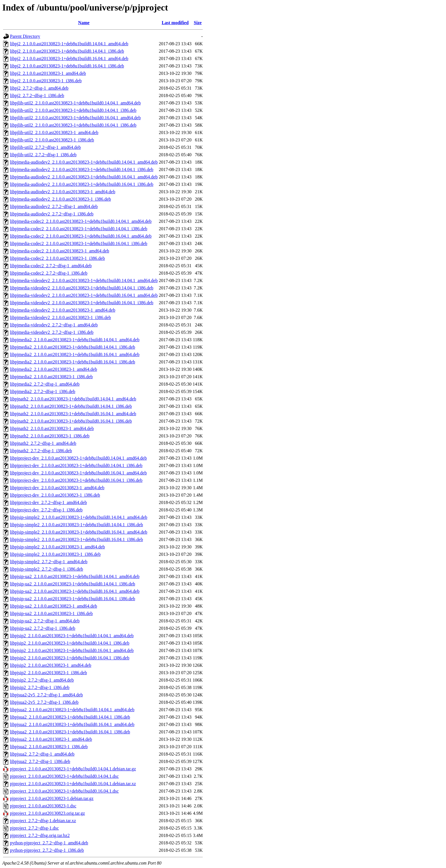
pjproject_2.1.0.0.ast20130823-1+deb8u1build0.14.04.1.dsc (64, 776)
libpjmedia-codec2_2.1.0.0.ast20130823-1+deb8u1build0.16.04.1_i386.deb (79, 243)
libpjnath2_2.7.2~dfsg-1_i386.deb (41, 451)
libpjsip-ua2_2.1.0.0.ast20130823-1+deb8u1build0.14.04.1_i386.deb (73, 584)
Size (198, 23)
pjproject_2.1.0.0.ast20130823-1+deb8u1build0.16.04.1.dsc (64, 791)
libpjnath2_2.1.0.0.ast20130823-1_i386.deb (50, 436)
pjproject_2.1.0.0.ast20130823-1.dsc (43, 806)
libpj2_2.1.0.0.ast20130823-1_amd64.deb (48, 73)
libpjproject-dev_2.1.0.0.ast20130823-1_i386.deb (55, 495)
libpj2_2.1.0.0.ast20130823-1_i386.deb (46, 81)
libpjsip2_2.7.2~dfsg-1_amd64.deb (42, 680)
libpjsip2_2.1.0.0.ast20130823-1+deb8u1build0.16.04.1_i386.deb (70, 658)
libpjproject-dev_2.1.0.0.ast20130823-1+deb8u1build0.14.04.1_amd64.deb (78, 458)
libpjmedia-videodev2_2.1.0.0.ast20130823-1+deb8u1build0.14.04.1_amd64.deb (84, 280)
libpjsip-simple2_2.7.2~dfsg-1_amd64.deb (49, 562)
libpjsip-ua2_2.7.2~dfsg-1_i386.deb (43, 628)
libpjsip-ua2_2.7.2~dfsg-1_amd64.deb (45, 621)
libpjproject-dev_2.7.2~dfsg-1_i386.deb (46, 510)
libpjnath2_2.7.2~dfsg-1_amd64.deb (43, 443)
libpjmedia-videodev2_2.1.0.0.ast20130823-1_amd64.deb (63, 310)
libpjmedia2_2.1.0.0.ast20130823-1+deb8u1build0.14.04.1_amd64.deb (75, 340)
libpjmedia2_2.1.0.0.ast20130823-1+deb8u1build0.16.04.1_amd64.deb (75, 354)
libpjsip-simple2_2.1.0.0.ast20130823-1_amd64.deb (57, 547)
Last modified (175, 23)
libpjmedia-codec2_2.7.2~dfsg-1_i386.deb (49, 273)
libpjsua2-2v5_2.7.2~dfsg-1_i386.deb (44, 702)
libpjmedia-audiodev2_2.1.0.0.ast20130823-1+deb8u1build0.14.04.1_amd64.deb (84, 162)
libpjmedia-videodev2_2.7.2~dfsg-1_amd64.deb (54, 325)
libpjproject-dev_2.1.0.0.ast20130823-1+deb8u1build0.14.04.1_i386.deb (76, 465)
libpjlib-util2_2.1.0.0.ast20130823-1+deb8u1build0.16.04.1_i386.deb (73, 125)
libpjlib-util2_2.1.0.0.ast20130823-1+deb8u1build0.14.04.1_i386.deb (73, 110)
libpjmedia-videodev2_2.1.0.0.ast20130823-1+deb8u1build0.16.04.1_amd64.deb (84, 295)
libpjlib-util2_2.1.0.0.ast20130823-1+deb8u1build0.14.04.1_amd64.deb (75, 103)
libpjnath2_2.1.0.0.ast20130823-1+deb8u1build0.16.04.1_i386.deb (71, 421)
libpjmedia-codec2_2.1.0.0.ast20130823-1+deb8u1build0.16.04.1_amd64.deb (81, 236)
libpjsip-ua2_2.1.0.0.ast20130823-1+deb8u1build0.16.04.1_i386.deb (73, 599)
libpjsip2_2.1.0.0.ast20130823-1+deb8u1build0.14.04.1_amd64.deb (72, 636)
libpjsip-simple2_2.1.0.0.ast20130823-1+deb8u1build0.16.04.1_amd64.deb (79, 532)
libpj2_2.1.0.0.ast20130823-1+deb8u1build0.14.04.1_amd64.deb (69, 44)
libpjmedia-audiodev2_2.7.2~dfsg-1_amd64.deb (54, 206)
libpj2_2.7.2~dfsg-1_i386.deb (37, 95)
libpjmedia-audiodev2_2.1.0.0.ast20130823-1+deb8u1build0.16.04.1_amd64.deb (84, 177)
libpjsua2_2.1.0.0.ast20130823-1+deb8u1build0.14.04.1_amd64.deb (72, 710)
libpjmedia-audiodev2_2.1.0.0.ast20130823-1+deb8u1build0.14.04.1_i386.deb (82, 169)
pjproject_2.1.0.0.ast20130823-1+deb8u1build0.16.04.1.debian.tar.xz (73, 784)
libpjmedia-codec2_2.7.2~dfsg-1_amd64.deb (51, 266)
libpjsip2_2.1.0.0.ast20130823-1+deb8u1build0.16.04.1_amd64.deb (72, 650)
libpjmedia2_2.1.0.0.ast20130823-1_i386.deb (51, 377)
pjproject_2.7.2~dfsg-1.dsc (34, 828)
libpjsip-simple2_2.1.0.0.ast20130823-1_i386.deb (55, 554)
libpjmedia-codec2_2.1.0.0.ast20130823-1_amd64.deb (60, 251)
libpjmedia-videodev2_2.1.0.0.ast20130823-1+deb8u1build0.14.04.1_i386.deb (82, 288)
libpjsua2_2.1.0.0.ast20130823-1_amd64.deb (51, 739)
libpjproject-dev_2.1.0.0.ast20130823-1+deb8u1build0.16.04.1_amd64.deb (78, 473)
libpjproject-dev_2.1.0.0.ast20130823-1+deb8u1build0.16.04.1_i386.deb (76, 480)
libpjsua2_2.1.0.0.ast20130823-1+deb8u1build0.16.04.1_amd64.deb (72, 724)
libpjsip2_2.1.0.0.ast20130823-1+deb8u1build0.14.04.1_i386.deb (70, 643)
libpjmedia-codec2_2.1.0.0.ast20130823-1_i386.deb (57, 258)
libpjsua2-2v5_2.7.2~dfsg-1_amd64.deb (46, 695)
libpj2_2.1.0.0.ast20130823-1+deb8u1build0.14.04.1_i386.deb (67, 51)
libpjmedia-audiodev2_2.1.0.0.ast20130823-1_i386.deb (60, 199)
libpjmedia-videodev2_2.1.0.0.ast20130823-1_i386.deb (60, 317)
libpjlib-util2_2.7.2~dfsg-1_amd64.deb (45, 147)
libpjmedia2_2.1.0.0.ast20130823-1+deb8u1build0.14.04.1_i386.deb (73, 347)
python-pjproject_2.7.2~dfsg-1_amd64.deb (49, 843)
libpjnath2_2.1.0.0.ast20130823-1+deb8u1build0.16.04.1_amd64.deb (73, 414)
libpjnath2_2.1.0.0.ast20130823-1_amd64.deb (52, 428)
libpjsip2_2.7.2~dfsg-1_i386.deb (40, 687)
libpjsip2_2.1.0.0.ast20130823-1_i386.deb (48, 673)
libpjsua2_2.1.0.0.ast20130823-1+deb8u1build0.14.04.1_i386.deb (70, 717)
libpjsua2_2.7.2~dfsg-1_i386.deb (40, 761)
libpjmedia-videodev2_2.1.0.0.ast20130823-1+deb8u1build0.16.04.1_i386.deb (82, 303)
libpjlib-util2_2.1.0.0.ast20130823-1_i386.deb (52, 140)
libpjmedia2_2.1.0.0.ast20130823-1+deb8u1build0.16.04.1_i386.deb (73, 362)
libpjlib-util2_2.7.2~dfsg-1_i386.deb (43, 155)
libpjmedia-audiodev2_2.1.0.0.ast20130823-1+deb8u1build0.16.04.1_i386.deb (82, 184)
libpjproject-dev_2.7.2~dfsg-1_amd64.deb (48, 502)
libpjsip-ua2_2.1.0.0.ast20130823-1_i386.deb (51, 613)
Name (84, 23)
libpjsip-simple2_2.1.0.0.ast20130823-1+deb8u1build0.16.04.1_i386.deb (77, 539)
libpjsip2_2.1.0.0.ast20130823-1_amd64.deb (51, 665)
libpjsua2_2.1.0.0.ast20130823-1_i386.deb (49, 747)
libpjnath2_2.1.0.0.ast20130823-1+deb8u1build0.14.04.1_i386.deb (71, 406)
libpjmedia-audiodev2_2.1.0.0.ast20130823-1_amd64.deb (63, 192)
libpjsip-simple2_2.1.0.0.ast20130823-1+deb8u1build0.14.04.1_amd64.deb (79, 517)
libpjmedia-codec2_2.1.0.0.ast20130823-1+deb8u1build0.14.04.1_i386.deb (79, 229)
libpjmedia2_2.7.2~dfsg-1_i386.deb (43, 391)
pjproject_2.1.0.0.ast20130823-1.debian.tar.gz (52, 798)
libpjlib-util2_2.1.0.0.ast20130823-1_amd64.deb (54, 132)
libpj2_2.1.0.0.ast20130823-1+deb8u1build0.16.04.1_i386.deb (67, 66)
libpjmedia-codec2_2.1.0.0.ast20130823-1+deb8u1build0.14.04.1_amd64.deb (81, 221)
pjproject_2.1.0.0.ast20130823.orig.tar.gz (48, 813)
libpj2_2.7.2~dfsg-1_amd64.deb (39, 88)
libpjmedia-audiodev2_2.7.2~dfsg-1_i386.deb (52, 214)
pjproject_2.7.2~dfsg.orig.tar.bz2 (40, 835)
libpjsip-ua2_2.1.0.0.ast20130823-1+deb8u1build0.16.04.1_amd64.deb (75, 591)
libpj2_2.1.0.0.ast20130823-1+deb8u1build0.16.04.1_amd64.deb (69, 58)
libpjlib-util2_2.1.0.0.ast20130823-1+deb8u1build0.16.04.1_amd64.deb (75, 118)
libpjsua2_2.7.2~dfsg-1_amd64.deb (42, 754)
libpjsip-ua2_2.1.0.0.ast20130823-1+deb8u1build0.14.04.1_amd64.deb (75, 576)
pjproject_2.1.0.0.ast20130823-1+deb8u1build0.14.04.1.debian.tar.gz (73, 769)
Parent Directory (25, 36)
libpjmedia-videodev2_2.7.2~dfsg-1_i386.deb (52, 332)
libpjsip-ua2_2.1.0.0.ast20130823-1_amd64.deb (53, 606)
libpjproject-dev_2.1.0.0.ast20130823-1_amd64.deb (57, 488)
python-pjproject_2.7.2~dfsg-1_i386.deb (47, 850)
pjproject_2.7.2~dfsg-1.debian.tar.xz (43, 821)
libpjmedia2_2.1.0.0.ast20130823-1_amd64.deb (53, 369)
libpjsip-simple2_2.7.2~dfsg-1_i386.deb (47, 569)
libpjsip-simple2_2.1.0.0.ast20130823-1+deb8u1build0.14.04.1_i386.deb (77, 525)
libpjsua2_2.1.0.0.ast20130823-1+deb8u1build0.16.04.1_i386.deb (70, 732)
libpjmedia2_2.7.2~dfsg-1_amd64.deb (45, 384)
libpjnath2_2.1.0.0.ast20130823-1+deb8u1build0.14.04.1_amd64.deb (73, 399)
